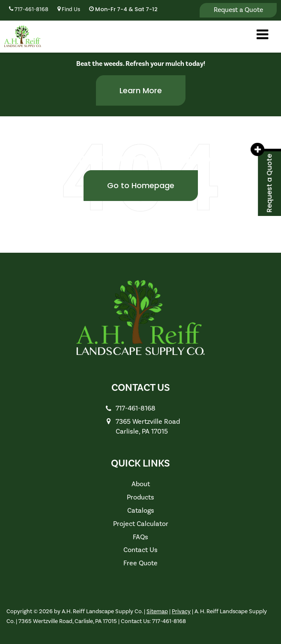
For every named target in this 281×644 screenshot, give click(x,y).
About (141, 484)
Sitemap (157, 611)
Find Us (69, 9)
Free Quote (140, 563)
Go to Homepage (141, 185)
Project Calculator (141, 524)
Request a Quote (238, 10)
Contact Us (140, 550)
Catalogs (141, 511)
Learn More (141, 90)
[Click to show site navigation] (262, 36)
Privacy (181, 611)
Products (140, 497)
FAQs (140, 537)
